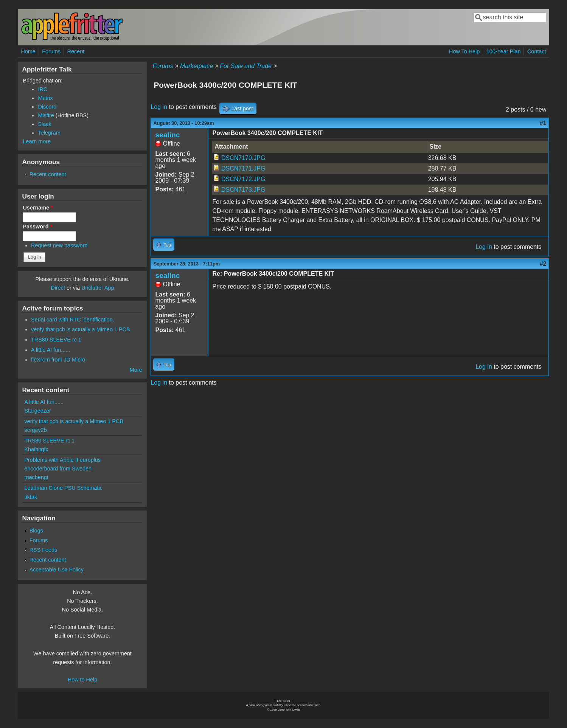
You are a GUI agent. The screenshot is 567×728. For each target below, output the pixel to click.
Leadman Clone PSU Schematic (63, 488)
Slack (44, 124)
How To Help (464, 51)
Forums (51, 51)
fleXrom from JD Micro (58, 360)
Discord (47, 107)
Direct (58, 288)
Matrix (45, 98)
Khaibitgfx (36, 449)
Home (28, 51)
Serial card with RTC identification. (73, 320)
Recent (76, 51)
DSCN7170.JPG (243, 158)
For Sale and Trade (246, 66)
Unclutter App (98, 288)
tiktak (31, 497)
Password (37, 227)
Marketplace (197, 66)
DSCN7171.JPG (243, 168)
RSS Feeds (43, 550)
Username (38, 208)
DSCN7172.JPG (243, 179)
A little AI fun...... (50, 350)
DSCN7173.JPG (243, 190)
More (136, 370)
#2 (543, 264)
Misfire (46, 115)
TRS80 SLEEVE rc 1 (56, 340)
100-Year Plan (504, 51)
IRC (43, 89)
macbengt (36, 477)
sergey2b (35, 430)
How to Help (82, 680)
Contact (537, 51)
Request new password (59, 245)
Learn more (37, 141)
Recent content (48, 174)
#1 (543, 123)
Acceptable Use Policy (57, 570)
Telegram (49, 133)
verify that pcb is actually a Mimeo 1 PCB (81, 329)
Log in (159, 107)
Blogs (36, 531)
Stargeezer (37, 411)
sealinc (167, 135)
